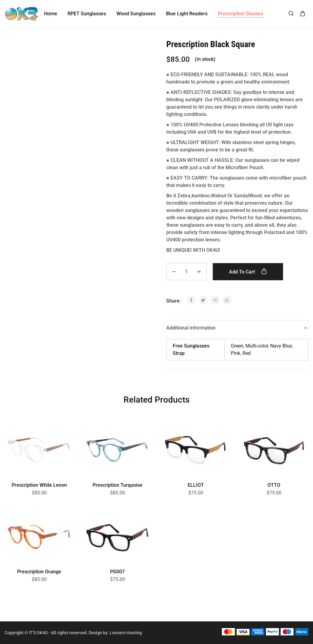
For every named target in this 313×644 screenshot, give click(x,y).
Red (247, 353)
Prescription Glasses (241, 14)
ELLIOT (196, 485)
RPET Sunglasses (87, 14)
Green (237, 346)
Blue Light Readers (187, 14)
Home (51, 14)
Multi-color (257, 346)
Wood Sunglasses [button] (136, 14)
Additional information (237, 328)
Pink (236, 353)
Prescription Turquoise (118, 485)
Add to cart (248, 272)
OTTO (274, 485)
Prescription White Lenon (39, 485)
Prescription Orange (39, 572)
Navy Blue (281, 346)
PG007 (117, 572)
